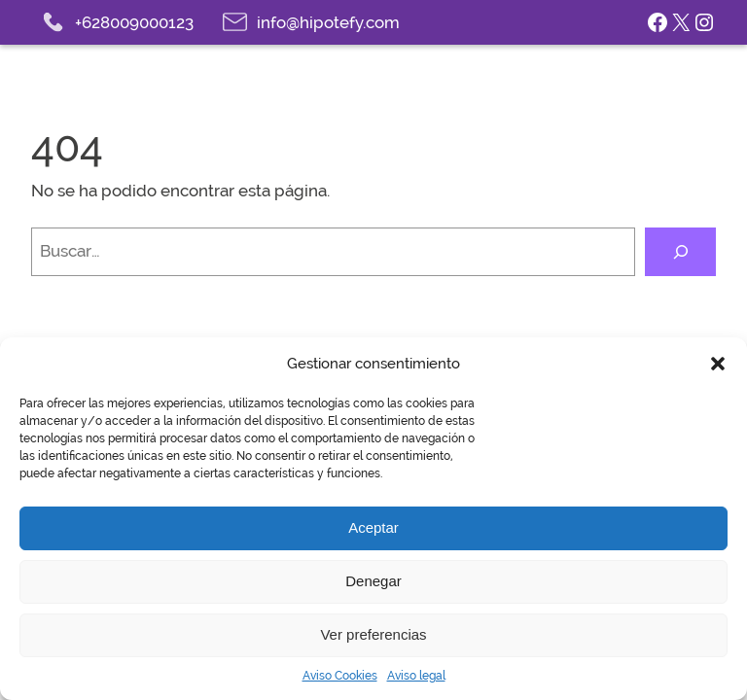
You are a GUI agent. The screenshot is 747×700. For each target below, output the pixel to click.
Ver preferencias (373, 634)
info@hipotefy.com (328, 22)
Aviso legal (416, 676)
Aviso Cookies (340, 676)
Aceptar (373, 527)
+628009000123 (134, 22)
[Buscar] (680, 252)
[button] (718, 364)
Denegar (373, 581)
